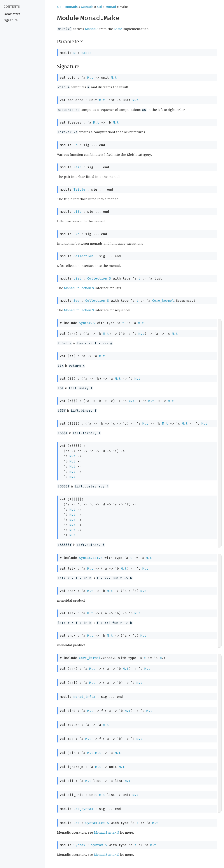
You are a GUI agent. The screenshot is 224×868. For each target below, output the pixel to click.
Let (76, 823)
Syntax (79, 845)
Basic (118, 29)
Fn (75, 145)
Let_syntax (83, 809)
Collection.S (99, 278)
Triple (79, 190)
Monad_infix (84, 697)
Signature (10, 20)
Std (99, 7)
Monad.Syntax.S (106, 832)
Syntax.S (87, 323)
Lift (77, 212)
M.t (90, 78)
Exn (76, 234)
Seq (76, 301)
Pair (77, 167)
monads (71, 7)
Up (59, 7)
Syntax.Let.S (91, 558)
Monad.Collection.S (79, 288)
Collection (83, 256)
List (77, 278)
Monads (87, 7)
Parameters (12, 14)
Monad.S (92, 29)
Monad (111, 7)
